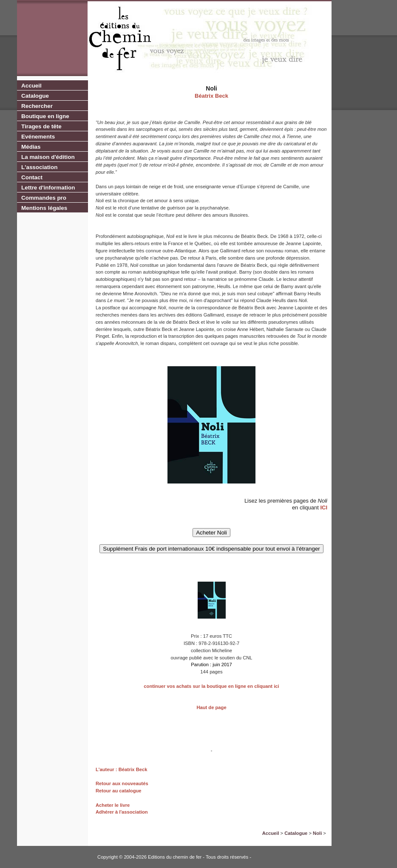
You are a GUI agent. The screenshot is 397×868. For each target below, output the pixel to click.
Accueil (31, 86)
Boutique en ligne (45, 116)
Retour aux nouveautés (122, 783)
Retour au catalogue (119, 791)
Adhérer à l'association (122, 812)
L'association (39, 167)
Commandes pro (44, 198)
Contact (32, 177)
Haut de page (211, 707)
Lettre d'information (48, 188)
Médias (31, 147)
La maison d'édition (48, 157)
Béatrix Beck (211, 96)
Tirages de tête (41, 126)
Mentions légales (44, 208)
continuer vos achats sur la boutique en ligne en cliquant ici (211, 686)
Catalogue (35, 96)
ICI (324, 508)
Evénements (38, 137)
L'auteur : (107, 769)
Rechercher (37, 106)
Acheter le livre (113, 805)
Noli (317, 833)
